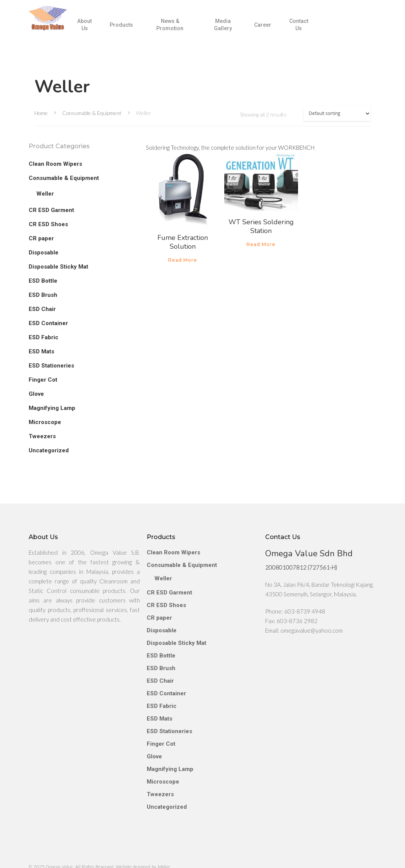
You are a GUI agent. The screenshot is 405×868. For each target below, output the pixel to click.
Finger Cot (43, 380)
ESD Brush (43, 295)
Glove (36, 394)
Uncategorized (49, 450)
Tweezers (42, 436)
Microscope (45, 422)
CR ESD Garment (51, 210)
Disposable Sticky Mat (58, 267)
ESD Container (48, 323)
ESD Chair (42, 309)
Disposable (44, 253)
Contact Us (305, 30)
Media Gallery (233, 30)
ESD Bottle (43, 281)
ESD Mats (41, 351)
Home (41, 113)
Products (140, 30)
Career (271, 30)
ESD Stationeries (51, 366)
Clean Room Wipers (55, 164)
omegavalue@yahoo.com (312, 611)
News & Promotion (185, 30)
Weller (45, 194)
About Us (105, 30)
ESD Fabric (44, 337)
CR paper (41, 238)
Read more (183, 260)
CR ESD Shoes (48, 224)
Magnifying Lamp (52, 408)
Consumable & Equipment (92, 113)
